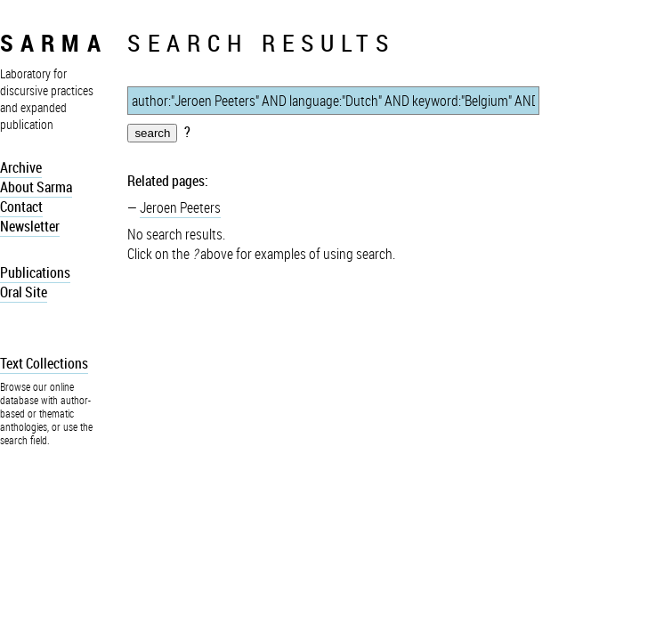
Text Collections (44, 363)
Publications (35, 272)
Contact (21, 207)
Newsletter (30, 226)
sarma (54, 42)
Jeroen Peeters (180, 207)
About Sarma (36, 187)
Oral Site (24, 292)
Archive (21, 167)
